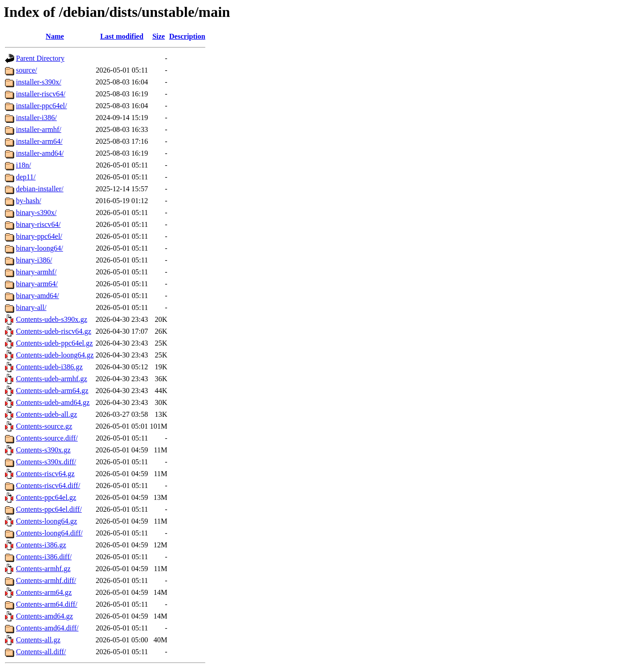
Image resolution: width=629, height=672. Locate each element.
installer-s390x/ (39, 82)
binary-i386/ (34, 260)
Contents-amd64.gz (45, 616)
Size (159, 36)
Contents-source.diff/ (47, 438)
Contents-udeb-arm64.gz (52, 391)
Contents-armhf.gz (43, 569)
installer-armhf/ (39, 129)
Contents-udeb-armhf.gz (52, 379)
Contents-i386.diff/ (44, 557)
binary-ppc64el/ (39, 236)
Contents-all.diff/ (41, 652)
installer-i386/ (36, 118)
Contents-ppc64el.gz (46, 497)
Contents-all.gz (38, 640)
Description (187, 36)
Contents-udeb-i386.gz (49, 367)
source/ (26, 70)
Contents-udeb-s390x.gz (52, 319)
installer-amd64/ (40, 153)
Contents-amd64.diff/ (47, 628)
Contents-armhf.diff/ (46, 580)
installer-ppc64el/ (42, 106)
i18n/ (24, 165)
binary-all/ (31, 307)
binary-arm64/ (37, 284)
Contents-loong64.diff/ (49, 533)
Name (55, 36)
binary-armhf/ (36, 272)
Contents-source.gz (44, 426)
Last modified (122, 36)
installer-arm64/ (39, 141)
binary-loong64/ (39, 248)
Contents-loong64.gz (47, 521)
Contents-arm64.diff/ (47, 604)
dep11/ (26, 177)
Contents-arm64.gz (44, 592)
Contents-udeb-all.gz (47, 414)
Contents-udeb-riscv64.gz (54, 331)
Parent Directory (40, 58)
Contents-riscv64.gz (45, 474)
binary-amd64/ (37, 296)
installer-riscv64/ (41, 94)
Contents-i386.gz (41, 545)
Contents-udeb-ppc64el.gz (54, 343)
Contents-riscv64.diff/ (48, 486)
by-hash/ (29, 201)
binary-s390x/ (36, 213)
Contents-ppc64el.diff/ (49, 509)
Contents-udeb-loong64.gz (55, 355)
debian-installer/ (40, 189)
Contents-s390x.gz (43, 450)
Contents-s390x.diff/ (46, 462)
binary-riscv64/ (38, 224)
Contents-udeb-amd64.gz (53, 402)
